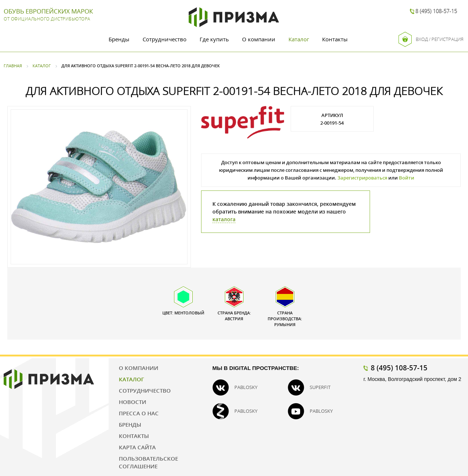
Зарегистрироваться (362, 178)
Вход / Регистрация (431, 39)
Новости (133, 402)
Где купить (214, 39)
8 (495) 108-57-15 (436, 11)
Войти (407, 178)
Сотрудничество (165, 39)
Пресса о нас (139, 413)
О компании (259, 39)
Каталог (299, 39)
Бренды (119, 39)
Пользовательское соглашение (148, 462)
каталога (224, 219)
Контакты (335, 39)
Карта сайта (137, 447)
